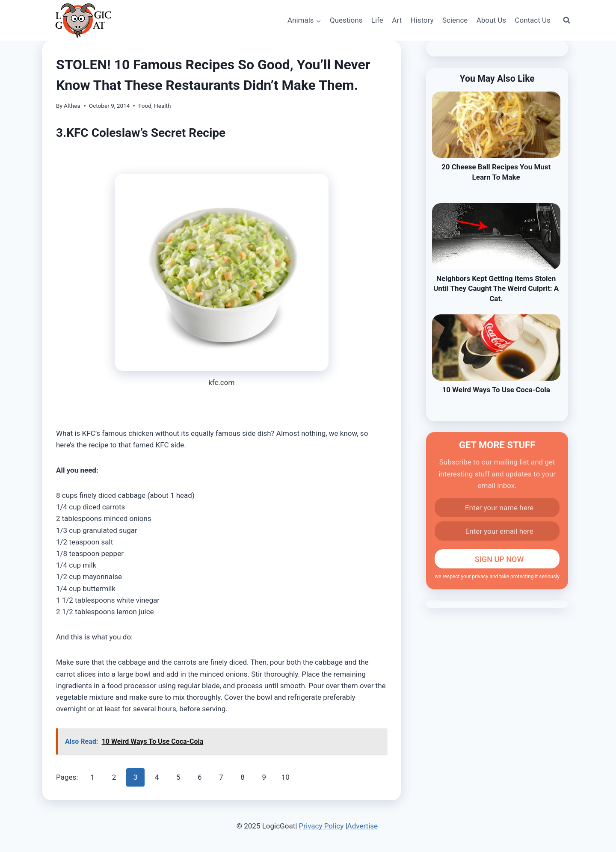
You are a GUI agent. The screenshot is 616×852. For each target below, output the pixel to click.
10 (286, 777)
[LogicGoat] (83, 21)
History (422, 20)
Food (145, 106)
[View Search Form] (566, 21)
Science (455, 20)
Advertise (363, 826)
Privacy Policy (321, 826)
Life (377, 20)
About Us (491, 20)
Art (397, 20)
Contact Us (532, 20)
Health (163, 106)
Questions (346, 20)
